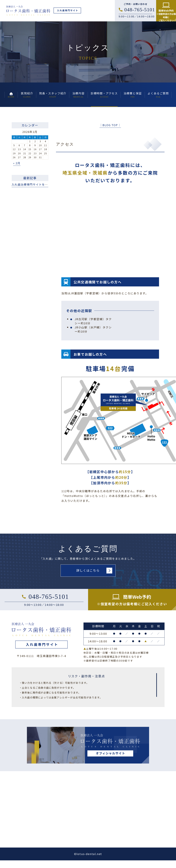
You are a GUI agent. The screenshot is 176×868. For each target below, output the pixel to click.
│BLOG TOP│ (110, 125)
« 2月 (17, 163)
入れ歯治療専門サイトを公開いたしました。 (42, 184)
